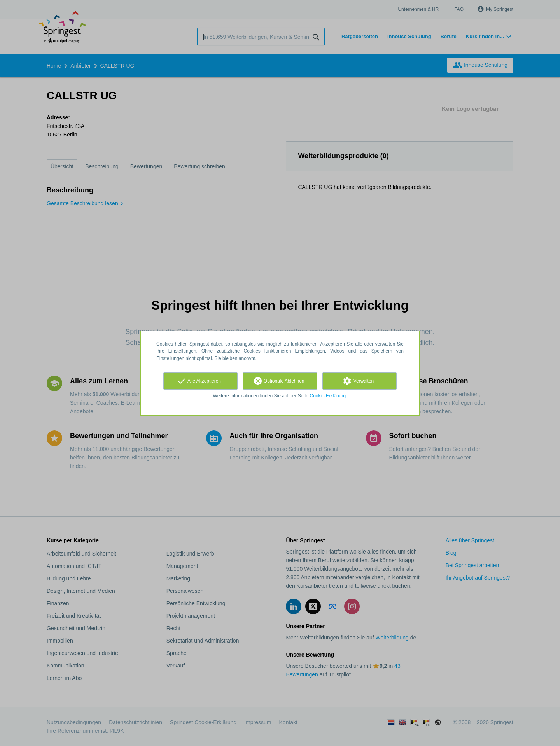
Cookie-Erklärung (328, 396)
